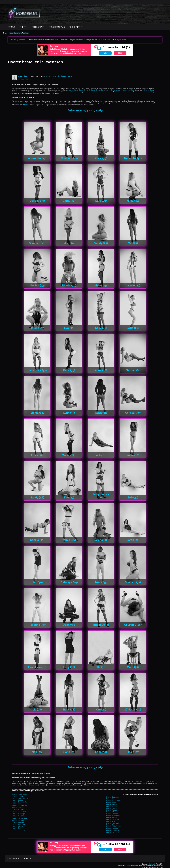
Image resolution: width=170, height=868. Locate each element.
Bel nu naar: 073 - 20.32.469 (85, 110)
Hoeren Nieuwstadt (29, 92)
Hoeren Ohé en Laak (75, 90)
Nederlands (14, 859)
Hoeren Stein (17, 828)
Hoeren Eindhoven (113, 825)
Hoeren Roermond (113, 810)
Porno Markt (76, 27)
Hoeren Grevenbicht (19, 802)
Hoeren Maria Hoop (19, 821)
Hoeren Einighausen (19, 819)
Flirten (23, 27)
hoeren (27, 105)
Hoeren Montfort (112, 808)
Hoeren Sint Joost (49, 92)
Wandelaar (23, 76)
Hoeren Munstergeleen (21, 830)
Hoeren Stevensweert (113, 90)
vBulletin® (152, 864)
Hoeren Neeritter (18, 822)
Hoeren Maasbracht (19, 817)
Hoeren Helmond (112, 823)
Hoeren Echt (100, 90)
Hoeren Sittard (111, 804)
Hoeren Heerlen (112, 814)
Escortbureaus (57, 27)
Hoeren (5, 33)
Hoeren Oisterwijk (113, 831)
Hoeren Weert (111, 812)
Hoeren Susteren (112, 797)
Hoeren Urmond (18, 815)
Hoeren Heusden (112, 819)
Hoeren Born (149, 90)
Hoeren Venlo (111, 821)
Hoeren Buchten (128, 90)
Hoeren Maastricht (113, 816)
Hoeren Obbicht (18, 808)
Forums (11, 27)
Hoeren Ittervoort (18, 826)
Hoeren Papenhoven (19, 806)
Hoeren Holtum (89, 90)
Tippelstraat (38, 27)
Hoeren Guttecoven (19, 811)
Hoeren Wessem (112, 806)
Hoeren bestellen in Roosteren (19, 33)
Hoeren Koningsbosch (20, 824)
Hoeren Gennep (112, 829)
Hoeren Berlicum (112, 832)
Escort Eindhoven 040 (64, 92)
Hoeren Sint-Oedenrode (115, 827)
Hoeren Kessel (112, 817)
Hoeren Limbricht (18, 813)
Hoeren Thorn (111, 803)
